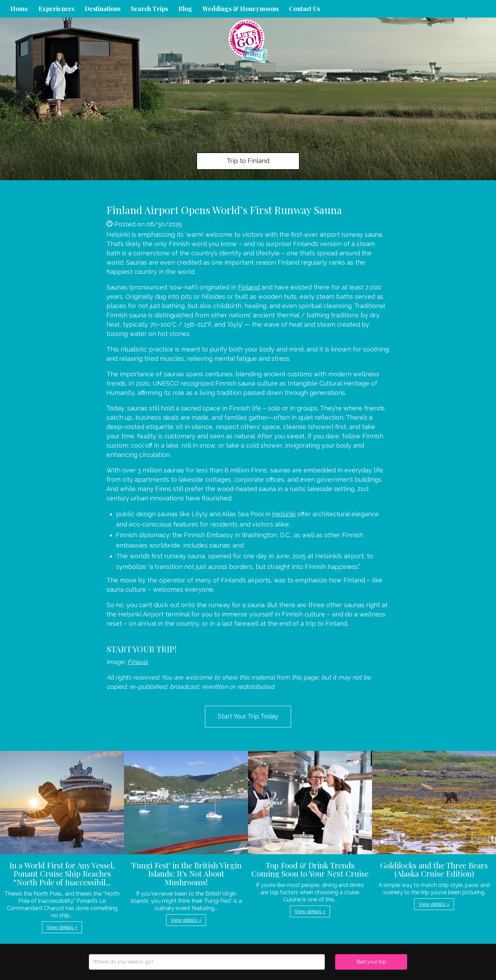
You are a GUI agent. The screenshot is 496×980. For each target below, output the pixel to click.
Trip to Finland (248, 161)
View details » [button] (62, 927)
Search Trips (149, 9)
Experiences (56, 9)
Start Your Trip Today (248, 716)
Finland (249, 287)
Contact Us (304, 9)
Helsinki (284, 514)
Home (19, 9)
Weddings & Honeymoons (241, 9)
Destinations (103, 9)
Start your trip (371, 962)
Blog (185, 9)
